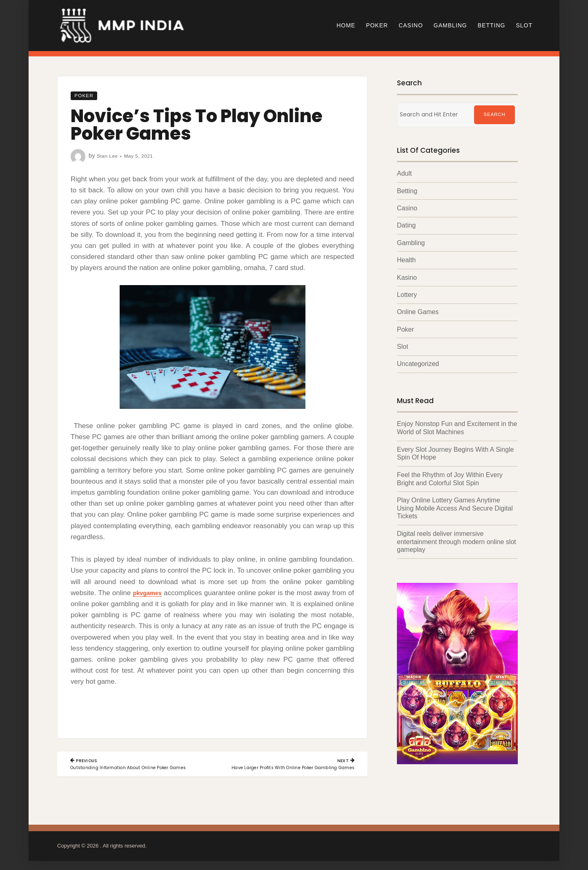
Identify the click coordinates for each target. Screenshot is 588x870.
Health (406, 260)
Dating (406, 225)
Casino (411, 25)
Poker (377, 25)
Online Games (418, 311)
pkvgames (150, 593)
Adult (404, 173)
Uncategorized (418, 363)
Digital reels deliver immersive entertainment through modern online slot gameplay (457, 539)
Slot (524, 25)
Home (346, 25)
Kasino (407, 277)
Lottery (407, 294)
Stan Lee (109, 156)
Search (494, 115)
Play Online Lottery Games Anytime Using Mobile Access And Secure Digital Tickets (455, 506)
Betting (492, 25)
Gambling (450, 25)
